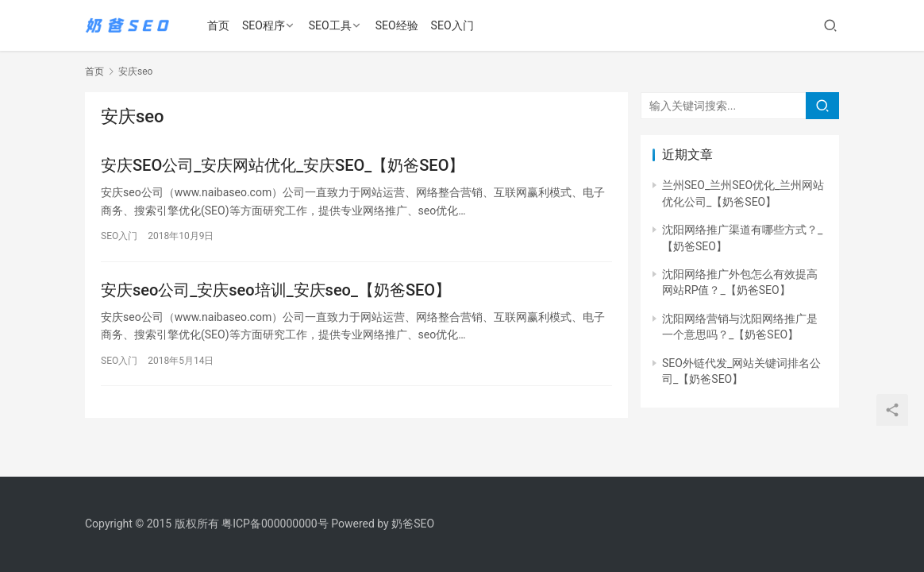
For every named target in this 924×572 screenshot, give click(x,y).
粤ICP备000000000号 (275, 524)
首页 (220, 25)
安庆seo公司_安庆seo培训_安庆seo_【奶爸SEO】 (276, 290)
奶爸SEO (413, 524)
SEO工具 (332, 25)
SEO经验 (398, 25)
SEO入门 (454, 25)
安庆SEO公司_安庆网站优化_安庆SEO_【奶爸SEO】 (283, 165)
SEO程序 (265, 25)
